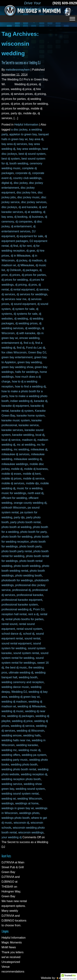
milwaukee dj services (16, 454)
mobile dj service (34, 478)
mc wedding (21, 449)
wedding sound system (30, 789)
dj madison (36, 260)
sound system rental (26, 653)
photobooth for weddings (17, 580)
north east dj (35, 493)
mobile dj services (13, 483)
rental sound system (29, 629)
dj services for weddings (32, 294)
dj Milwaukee (26, 265)
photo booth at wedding (16, 527)
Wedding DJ (19, 692)
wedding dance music (15, 687)
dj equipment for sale (30, 236)
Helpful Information (26, 125)
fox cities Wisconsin (14, 352)
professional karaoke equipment (22, 600)
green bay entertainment (17, 357)
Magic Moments (12, 942)
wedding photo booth (24, 765)
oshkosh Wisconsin (14, 508)
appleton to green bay (23, 134)
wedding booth (28, 677)
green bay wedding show (17, 367)
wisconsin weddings (31, 832)
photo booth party (30, 546)
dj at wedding (33, 212)
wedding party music (15, 760)
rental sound (9, 624)
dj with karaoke (26, 333)
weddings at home (27, 803)
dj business (36, 217)
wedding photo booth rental (19, 769)
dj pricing (21, 285)
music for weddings (14, 493)
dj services (8, 294)
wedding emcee (12, 735)
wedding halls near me (16, 740)
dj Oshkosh (14, 270)
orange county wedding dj (30, 503)
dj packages (30, 270)
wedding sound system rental (20, 794)
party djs (19, 517)
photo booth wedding (27, 566)
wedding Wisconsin (30, 799)
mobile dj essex (11, 474)
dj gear (31, 251)
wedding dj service (23, 726)
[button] (69, 977)
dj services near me (14, 299)
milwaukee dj (39, 449)
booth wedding (19, 163)
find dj (21, 348)
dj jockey (22, 260)
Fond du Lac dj (36, 348)
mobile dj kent (32, 474)
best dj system (11, 159)
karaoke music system (16, 420)
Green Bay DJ (37, 352)
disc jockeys (9, 207)
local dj (40, 435)
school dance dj (12, 634)
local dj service (11, 440)
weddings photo (29, 813)
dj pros (33, 285)
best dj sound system (32, 154)
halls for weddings (27, 372)
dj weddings (33, 328)
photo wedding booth (29, 576)
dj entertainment (21, 226)
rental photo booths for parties (24, 619)
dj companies (24, 222)
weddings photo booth (16, 818)
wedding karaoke (27, 745)
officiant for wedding (14, 498)
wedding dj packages (21, 716)
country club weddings (27, 178)
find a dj (29, 343)
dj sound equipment (23, 304)
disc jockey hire (26, 192)
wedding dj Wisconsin (30, 731)
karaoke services (12, 430)
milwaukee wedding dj (28, 459)
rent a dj (33, 614)
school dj (29, 634)
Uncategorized (11, 962)
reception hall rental (14, 614)
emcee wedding (29, 338)
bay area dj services (14, 144)
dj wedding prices (27, 323)
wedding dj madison (14, 702)
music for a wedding (30, 488)
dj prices (15, 275)
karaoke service (29, 425)
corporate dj (23, 173)
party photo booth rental (26, 522)
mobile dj (17, 469)
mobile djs (32, 483)
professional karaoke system (20, 605)
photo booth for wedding (17, 537)
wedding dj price (22, 721)
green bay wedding (30, 362)
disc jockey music (28, 197)
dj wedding (21, 319)
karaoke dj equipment (15, 406)
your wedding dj (12, 837)
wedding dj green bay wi (24, 697)
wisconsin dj (21, 823)
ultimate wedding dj (21, 673)
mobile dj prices (12, 478)
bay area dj (36, 139)
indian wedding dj (21, 401)
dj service (42, 289)
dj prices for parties (34, 275)
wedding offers (11, 755)
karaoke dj (41, 401)
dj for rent (26, 246)
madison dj (29, 440)
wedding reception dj (34, 774)
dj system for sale (23, 309)
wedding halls (32, 735)
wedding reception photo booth (21, 779)
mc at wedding (26, 445)
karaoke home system (31, 416)
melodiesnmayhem (18, 70)
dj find (14, 246)
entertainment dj (12, 343)
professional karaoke (30, 595)
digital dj (7, 183)
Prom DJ (39, 609)
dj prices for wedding (15, 280)
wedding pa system (34, 755)
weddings (8, 803)
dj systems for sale (25, 314)
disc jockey (21, 183)
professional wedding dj (17, 609)
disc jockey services (34, 202)
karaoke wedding (23, 435)
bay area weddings (29, 149)
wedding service (12, 784)
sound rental (32, 638)
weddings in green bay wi (18, 808)
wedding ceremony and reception (23, 682)
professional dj (21, 590)
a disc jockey (19, 130)
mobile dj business (36, 469)
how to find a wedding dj (30, 386)
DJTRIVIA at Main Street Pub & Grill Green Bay (13, 867)
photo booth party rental (17, 551)
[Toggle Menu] (72, 19)
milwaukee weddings (15, 464)
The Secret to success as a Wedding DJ (21, 63)
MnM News (9, 947)
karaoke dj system (22, 411)
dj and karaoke (28, 207)
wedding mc (9, 750)
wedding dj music (13, 711)
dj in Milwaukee (21, 256)
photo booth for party (33, 532)
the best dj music (16, 668)
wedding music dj (29, 750)
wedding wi (9, 799)
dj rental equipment (23, 289)
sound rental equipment (17, 643)
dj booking (21, 217)
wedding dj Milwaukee (32, 706)
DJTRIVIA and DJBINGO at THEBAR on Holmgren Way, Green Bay (11, 887)
